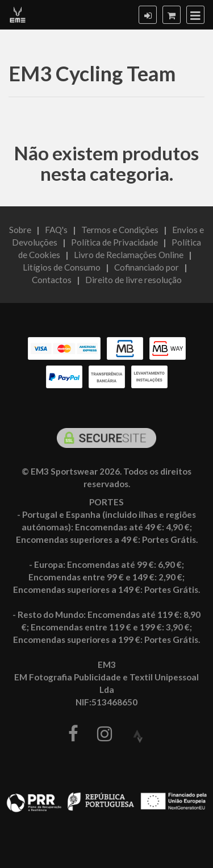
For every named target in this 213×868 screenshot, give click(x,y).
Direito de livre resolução (133, 280)
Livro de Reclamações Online (129, 255)
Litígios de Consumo (62, 267)
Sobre (20, 230)
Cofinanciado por (147, 267)
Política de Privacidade (114, 242)
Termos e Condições (120, 230)
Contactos (52, 280)
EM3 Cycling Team (92, 73)
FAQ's (56, 230)
